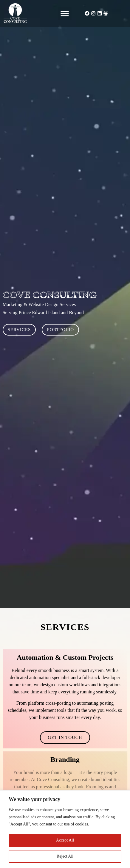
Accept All (65, 840)
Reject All (65, 856)
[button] (65, 14)
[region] (65, 829)
